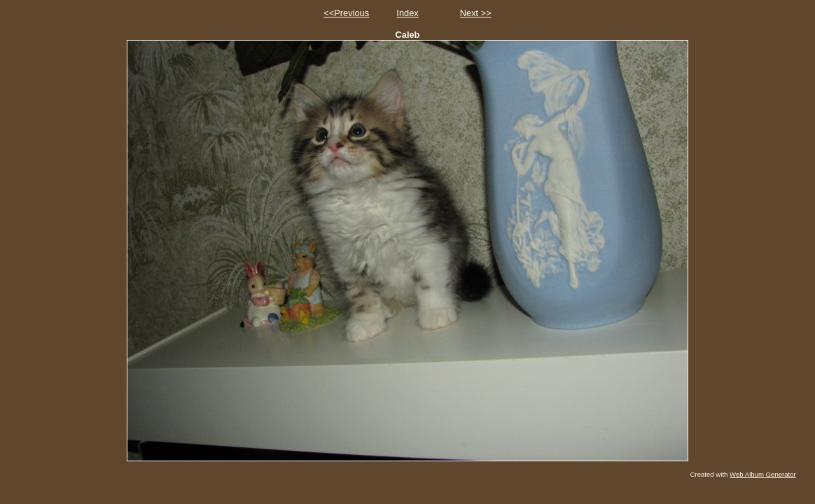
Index (407, 13)
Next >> (476, 13)
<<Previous (346, 13)
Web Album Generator (763, 474)
